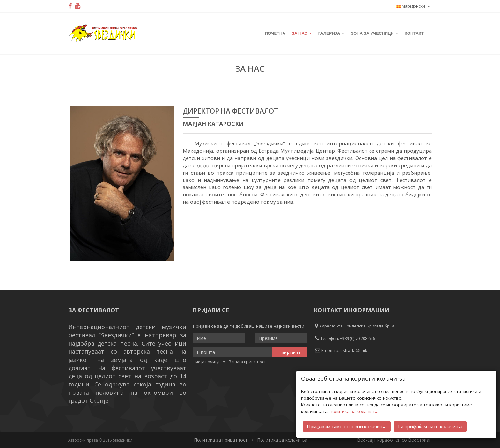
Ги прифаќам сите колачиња (430, 426)
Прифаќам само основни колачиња (347, 426)
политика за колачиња (354, 411)
